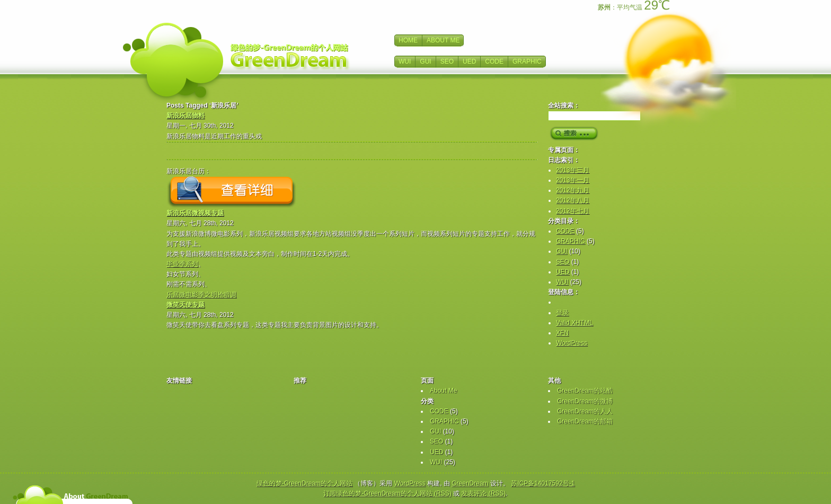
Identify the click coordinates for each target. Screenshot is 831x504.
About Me (443, 391)
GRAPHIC (527, 61)
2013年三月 (573, 170)
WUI (405, 61)
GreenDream (470, 483)
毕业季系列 (182, 264)
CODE (494, 61)
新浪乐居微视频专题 (195, 213)
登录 (562, 313)
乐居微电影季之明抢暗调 (201, 295)
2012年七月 (573, 211)
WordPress (572, 343)
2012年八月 (573, 200)
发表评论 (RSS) (483, 493)
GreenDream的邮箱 (585, 421)
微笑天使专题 (185, 305)
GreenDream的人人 (585, 411)
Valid (574, 323)
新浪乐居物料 (185, 116)
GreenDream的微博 (585, 401)
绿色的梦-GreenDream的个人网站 (304, 483)
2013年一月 (573, 180)
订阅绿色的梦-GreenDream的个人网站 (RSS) (387, 493)
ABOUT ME (443, 40)
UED (469, 61)
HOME (408, 40)
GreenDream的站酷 (585, 391)
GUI (425, 61)
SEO (447, 61)
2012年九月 (573, 190)
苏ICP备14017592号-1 (543, 483)
